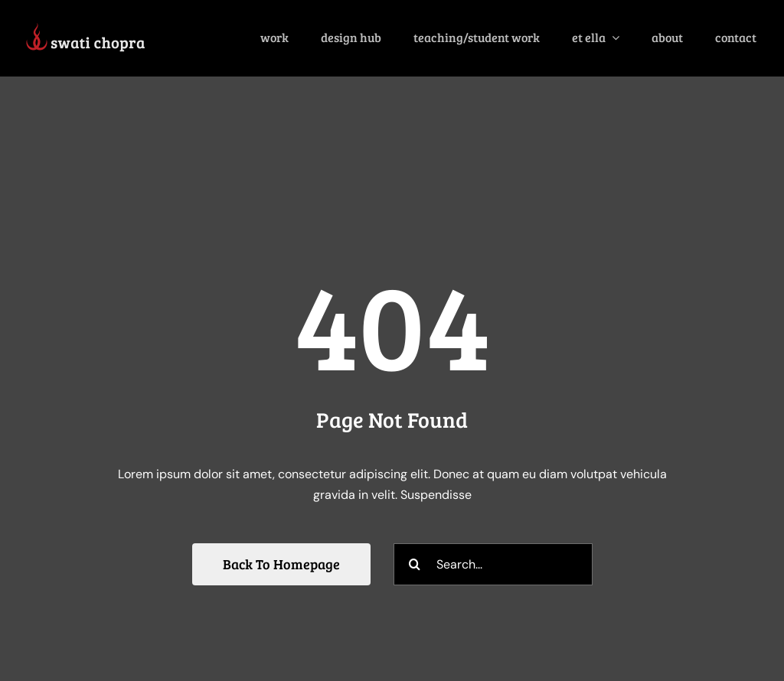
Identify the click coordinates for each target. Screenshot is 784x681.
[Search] (415, 564)
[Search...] (493, 564)
